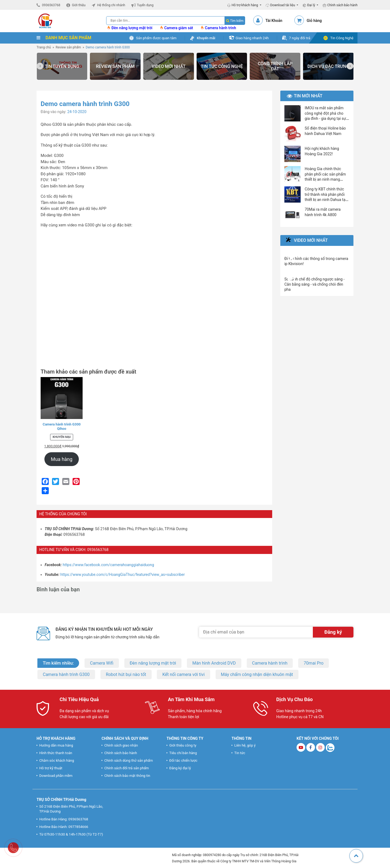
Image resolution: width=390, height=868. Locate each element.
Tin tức (240, 753)
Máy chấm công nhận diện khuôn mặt (257, 674)
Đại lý (309, 5)
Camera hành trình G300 (66, 674)
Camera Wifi (102, 663)
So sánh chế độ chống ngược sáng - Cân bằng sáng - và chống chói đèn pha (314, 284)
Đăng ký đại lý (180, 768)
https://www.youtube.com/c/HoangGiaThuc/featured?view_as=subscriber (123, 575)
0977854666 (78, 827)
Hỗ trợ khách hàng (243, 5)
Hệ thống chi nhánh (111, 5)
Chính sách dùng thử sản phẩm (129, 760)
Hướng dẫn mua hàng (56, 745)
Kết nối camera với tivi (183, 674)
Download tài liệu (281, 5)
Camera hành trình (219, 28)
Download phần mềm (56, 776)
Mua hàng (62, 459)
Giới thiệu (79, 5)
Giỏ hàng (314, 21)
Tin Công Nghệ (342, 38)
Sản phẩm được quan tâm (156, 38)
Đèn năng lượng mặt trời (130, 28)
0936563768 (51, 5)
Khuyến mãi (206, 38)
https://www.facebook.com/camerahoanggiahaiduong (108, 565)
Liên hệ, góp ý (245, 745)
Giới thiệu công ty (183, 745)
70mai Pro (313, 663)
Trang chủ (44, 47)
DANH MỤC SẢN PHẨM (64, 38)
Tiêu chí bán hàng (183, 753)
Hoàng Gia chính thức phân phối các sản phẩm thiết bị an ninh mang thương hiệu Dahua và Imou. (325, 179)
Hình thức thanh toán (56, 753)
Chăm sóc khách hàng (57, 760)
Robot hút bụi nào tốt (126, 674)
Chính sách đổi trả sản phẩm (127, 768)
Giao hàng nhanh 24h (252, 38)
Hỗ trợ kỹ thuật (51, 768)
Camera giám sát (177, 28)
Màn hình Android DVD (214, 663)
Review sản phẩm (69, 47)
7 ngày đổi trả (300, 38)
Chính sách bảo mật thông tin (127, 776)
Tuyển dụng (145, 5)
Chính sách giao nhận (121, 745)
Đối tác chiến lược (183, 760)
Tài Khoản (274, 21)
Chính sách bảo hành (340, 5)
